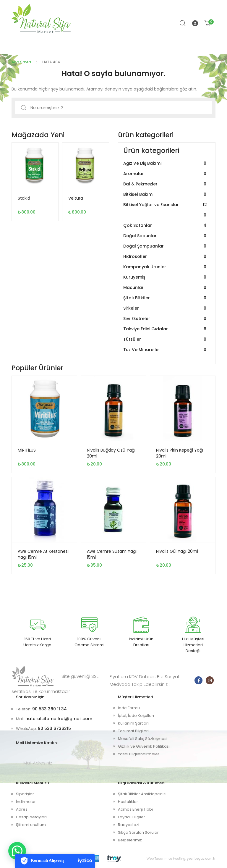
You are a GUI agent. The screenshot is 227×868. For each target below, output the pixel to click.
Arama (183, 23)
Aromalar (166, 174)
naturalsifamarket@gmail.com (59, 719)
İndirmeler (26, 802)
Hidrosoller (166, 257)
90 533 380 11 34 (50, 709)
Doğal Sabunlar (166, 236)
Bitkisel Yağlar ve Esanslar (166, 210)
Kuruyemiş (166, 277)
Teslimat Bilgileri (133, 731)
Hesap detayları (31, 817)
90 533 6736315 (54, 728)
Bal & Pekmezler (166, 184)
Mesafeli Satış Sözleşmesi (143, 739)
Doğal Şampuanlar (166, 246)
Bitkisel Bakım (166, 194)
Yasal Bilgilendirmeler (139, 754)
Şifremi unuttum (31, 825)
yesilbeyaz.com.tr (201, 859)
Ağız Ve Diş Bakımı (166, 163)
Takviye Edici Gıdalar (166, 329)
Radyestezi (129, 825)
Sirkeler (166, 308)
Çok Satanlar (166, 226)
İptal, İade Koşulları (136, 716)
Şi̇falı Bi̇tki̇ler (166, 298)
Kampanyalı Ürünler (166, 267)
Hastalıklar (128, 802)
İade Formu (129, 708)
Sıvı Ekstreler (166, 319)
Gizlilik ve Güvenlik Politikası (144, 746)
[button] (17, 851)
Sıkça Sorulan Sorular (138, 832)
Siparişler (25, 794)
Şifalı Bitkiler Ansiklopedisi (142, 794)
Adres (22, 809)
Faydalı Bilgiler (132, 817)
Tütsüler (166, 339)
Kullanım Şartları (133, 723)
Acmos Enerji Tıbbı (135, 809)
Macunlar (166, 288)
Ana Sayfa (21, 62)
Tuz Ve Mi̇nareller (166, 350)
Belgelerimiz (130, 840)
